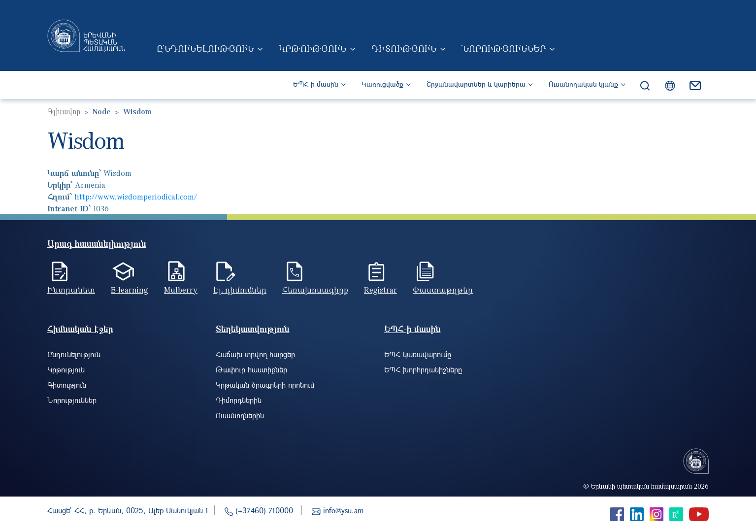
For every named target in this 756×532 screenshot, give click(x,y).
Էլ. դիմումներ (240, 290)
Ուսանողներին (240, 415)
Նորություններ (504, 48)
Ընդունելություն (205, 48)
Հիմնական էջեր (80, 329)
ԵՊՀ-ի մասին (316, 84)
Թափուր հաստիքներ (251, 369)
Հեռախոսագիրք (315, 290)
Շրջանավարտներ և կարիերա (476, 84)
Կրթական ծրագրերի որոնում (265, 385)
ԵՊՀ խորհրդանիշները (423, 369)
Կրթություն (312, 48)
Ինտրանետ (71, 290)
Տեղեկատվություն (253, 329)
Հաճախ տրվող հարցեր (255, 354)
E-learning (130, 290)
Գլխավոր (64, 111)
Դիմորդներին (239, 400)
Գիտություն (404, 48)
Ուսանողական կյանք (583, 84)
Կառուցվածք (382, 84)
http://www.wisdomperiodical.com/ (136, 197)
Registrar (380, 290)
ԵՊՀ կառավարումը (418, 354)
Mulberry (181, 290)
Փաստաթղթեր (443, 290)
